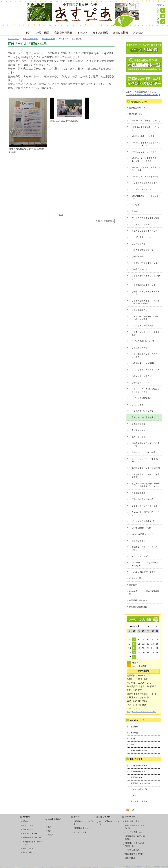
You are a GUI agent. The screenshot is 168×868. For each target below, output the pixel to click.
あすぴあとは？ (137, 720)
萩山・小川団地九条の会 (143, 499)
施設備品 (26, 817)
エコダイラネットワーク (143, 189)
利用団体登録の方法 (139, 766)
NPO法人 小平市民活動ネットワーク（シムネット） (146, 144)
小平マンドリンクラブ (142, 376)
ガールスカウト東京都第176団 (145, 218)
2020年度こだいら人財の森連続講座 (144, 593)
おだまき (136, 205)
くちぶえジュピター (141, 224)
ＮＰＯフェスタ (80, 832)
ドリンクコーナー (30, 834)
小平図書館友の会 (140, 348)
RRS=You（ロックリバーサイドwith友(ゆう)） (146, 564)
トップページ (13, 39)
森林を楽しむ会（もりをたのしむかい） (146, 548)
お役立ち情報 (120, 32)
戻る (61, 214)
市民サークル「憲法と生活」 (145, 417)
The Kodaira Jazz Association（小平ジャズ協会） (145, 318)
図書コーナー (28, 829)
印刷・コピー (28, 848)
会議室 (25, 821)
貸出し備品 (27, 852)
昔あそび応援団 (139, 541)
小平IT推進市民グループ (142, 250)
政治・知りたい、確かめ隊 (144, 452)
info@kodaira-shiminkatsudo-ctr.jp (141, 712)
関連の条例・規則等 (139, 750)
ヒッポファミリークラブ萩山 (145, 506)
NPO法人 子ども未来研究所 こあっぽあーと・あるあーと (145, 160)
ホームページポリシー (140, 801)
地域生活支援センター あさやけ (146, 468)
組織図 (133, 739)
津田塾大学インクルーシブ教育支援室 (146, 476)
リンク (133, 795)
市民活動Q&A (136, 777)
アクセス (139, 32)
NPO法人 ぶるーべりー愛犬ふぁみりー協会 (146, 169)
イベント (82, 32)
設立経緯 (134, 727)
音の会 (135, 212)
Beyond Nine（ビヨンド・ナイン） (145, 513)
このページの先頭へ (105, 221)
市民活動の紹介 (48, 39)
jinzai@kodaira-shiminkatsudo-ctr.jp (143, 95)
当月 (50, 827)
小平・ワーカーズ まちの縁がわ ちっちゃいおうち (146, 390)
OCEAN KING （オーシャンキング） (145, 197)
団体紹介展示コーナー (32, 838)
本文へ (160, 5)
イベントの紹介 (136, 578)
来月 (50, 831)
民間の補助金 (130, 858)
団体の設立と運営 (132, 821)
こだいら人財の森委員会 (143, 326)
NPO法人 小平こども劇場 (143, 136)
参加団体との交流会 (138, 607)
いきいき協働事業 (132, 850)
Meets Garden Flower (141, 528)
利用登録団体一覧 (138, 772)
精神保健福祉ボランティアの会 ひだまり (146, 445)
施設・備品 (43, 32)
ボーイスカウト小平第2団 (143, 521)
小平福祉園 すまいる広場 (143, 363)
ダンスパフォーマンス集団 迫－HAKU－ (146, 460)
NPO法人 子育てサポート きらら (145, 128)
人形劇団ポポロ (139, 493)
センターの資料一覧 (139, 789)
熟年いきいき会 (139, 437)
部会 (132, 745)
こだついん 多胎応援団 (142, 398)
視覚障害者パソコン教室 (143, 411)
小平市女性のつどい (141, 269)
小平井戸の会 (138, 256)
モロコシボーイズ (140, 556)
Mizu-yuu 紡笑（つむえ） (143, 534)
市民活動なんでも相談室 (141, 783)
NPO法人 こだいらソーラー (144, 152)
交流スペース (28, 825)
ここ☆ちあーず (139, 244)
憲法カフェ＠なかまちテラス (145, 231)
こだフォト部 (138, 405)
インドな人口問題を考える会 (145, 183)
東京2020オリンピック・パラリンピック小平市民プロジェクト (146, 485)
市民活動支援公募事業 (134, 854)
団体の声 (133, 585)
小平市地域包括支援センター (145, 285)
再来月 (51, 835)
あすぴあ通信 (100, 32)
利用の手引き (136, 759)
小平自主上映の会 (140, 310)
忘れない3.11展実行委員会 (143, 572)
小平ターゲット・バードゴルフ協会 (146, 333)
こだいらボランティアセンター (146, 370)
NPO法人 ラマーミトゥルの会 (145, 177)
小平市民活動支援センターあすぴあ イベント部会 (146, 302)
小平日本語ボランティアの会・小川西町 (146, 355)
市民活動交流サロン (138, 600)
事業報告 (134, 733)
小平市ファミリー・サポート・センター (146, 293)
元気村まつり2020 (30, 39)
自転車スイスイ (139, 430)
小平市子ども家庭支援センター (146, 263)
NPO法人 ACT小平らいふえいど (146, 121)
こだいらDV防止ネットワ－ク (145, 341)
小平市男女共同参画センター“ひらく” (146, 277)
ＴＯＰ (28, 32)
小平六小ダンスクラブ (142, 383)
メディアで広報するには (135, 832)
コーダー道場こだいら (142, 237)
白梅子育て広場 (139, 424)
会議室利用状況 (63, 32)
